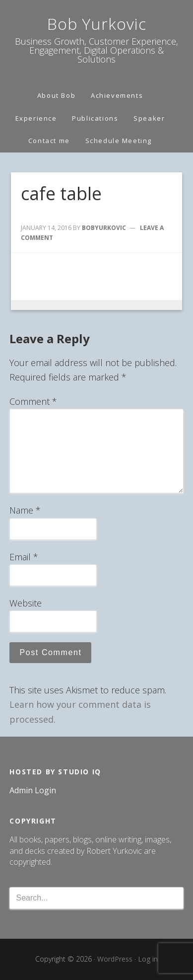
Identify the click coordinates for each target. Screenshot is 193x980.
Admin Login (33, 790)
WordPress (115, 959)
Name (25, 510)
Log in (148, 959)
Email (24, 557)
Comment (33, 401)
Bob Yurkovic (97, 24)
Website (26, 603)
